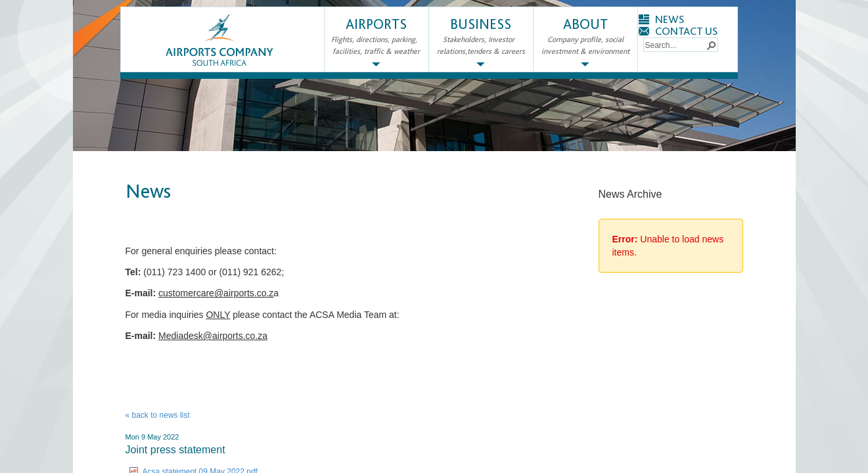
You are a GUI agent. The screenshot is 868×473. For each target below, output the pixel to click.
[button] (711, 45)
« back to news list (158, 415)
